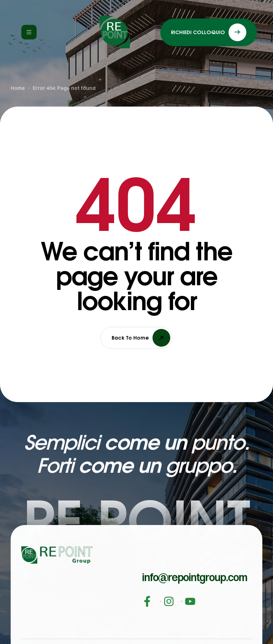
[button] (194, 591)
